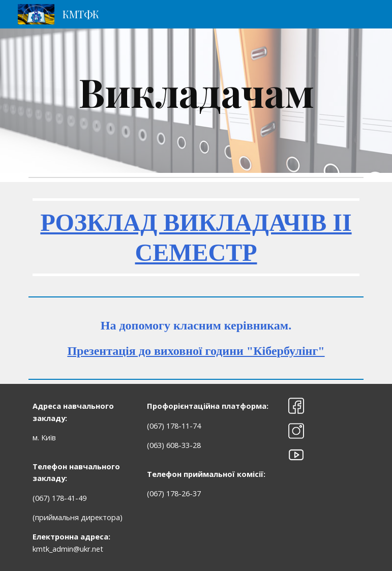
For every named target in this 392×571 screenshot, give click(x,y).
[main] (196, 101)
